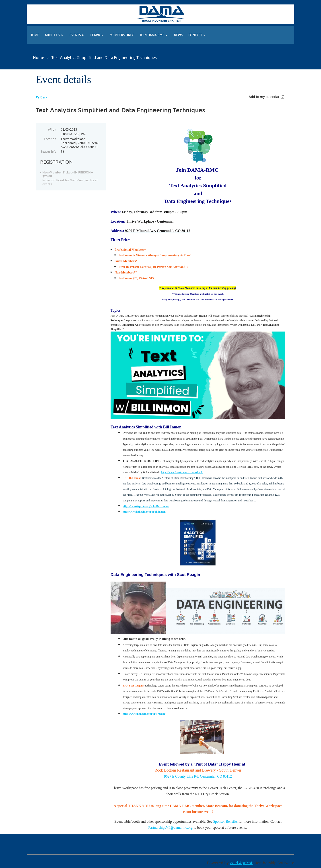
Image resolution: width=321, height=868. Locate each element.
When (52, 129)
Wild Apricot (241, 863)
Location (50, 139)
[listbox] (267, 97)
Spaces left (48, 151)
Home (39, 57)
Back (44, 97)
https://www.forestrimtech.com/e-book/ (182, 472)
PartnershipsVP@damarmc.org (170, 827)
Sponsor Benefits (225, 821)
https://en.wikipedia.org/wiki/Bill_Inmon (146, 506)
